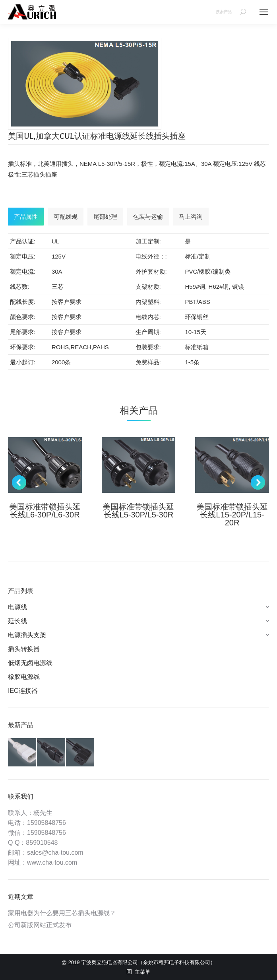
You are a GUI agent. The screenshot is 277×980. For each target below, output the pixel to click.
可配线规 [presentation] (66, 217)
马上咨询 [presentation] (191, 217)
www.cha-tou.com (52, 862)
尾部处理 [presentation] (105, 217)
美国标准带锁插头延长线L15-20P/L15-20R (232, 515)
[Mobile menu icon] (264, 12)
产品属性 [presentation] (26, 217)
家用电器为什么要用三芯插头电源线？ (62, 913)
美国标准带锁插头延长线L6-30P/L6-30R (45, 511)
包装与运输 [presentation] (148, 217)
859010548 (42, 843)
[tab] (26, 217)
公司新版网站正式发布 (40, 925)
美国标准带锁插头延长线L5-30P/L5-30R (138, 511)
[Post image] (45, 465)
